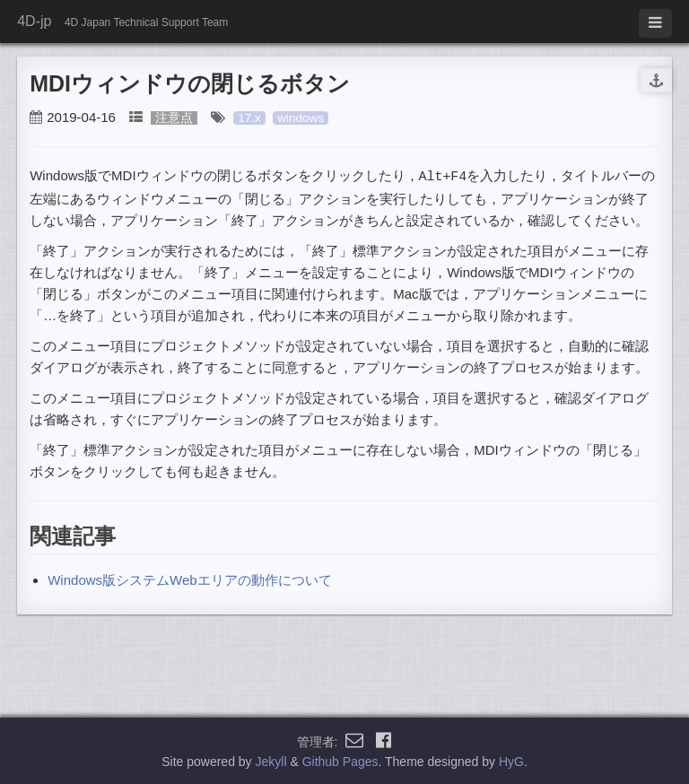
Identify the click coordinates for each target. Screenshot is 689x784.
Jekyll (271, 761)
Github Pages (340, 761)
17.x (249, 118)
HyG (511, 761)
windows (301, 118)
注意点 (174, 118)
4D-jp (34, 21)
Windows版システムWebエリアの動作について (189, 579)
